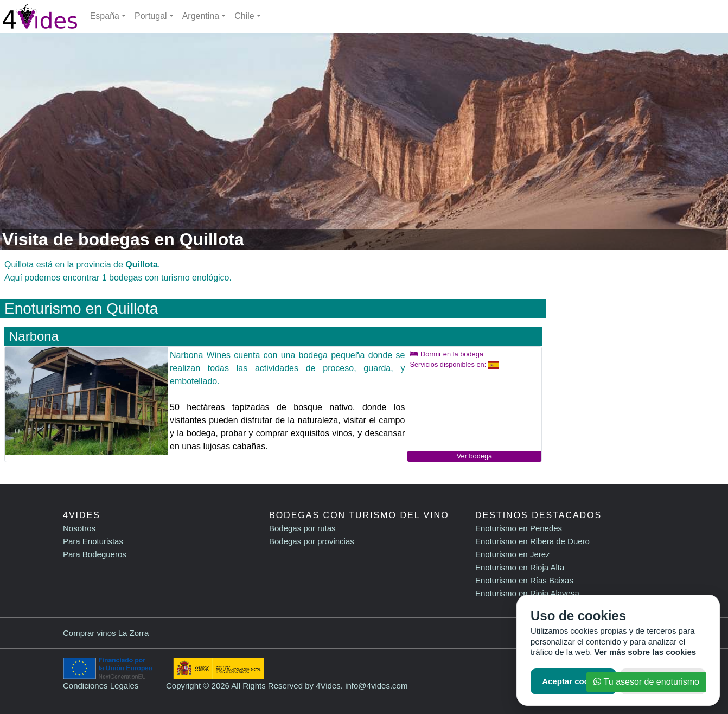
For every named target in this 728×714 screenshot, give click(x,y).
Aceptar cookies (573, 681)
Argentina (201, 16)
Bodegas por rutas (302, 528)
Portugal (151, 16)
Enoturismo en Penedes (519, 528)
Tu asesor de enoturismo (646, 682)
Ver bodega (474, 456)
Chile (244, 16)
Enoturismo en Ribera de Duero (532, 541)
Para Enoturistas (93, 541)
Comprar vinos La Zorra (106, 633)
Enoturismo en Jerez (513, 554)
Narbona (34, 336)
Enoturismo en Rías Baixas (524, 580)
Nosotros (79, 528)
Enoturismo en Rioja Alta (520, 567)
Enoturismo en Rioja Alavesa (527, 593)
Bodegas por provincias (312, 541)
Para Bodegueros (95, 554)
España (105, 16)
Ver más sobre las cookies (646, 652)
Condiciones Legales (101, 686)
